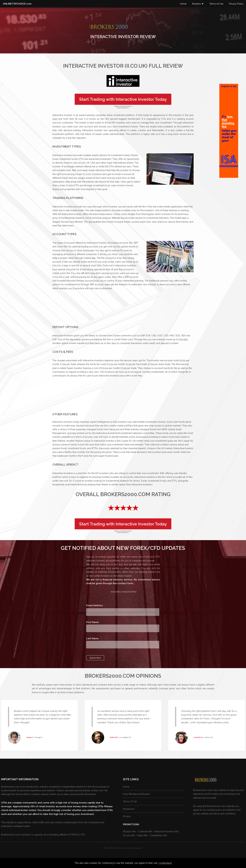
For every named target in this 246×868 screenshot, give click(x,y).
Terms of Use (216, 4)
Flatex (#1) (142, 835)
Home (183, 4)
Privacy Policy (236, 4)
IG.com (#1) (129, 835)
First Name (92, 622)
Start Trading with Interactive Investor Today (123, 99)
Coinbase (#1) (145, 831)
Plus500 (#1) (129, 831)
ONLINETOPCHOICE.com (17, 4)
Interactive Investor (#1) (166, 831)
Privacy (127, 816)
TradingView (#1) (158, 835)
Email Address (95, 606)
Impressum (129, 809)
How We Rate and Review (136, 794)
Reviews (197, 4)
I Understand (165, 863)
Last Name (92, 638)
